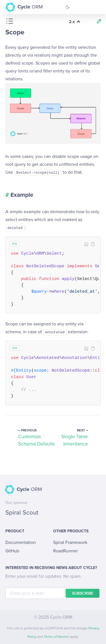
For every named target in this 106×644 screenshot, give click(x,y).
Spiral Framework (70, 542)
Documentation (21, 542)
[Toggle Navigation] (96, 7)
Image (86, 244)
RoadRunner (65, 551)
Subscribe (83, 594)
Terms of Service (56, 637)
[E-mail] (53, 593)
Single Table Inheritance (75, 440)
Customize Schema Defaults (36, 440)
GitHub (12, 551)
